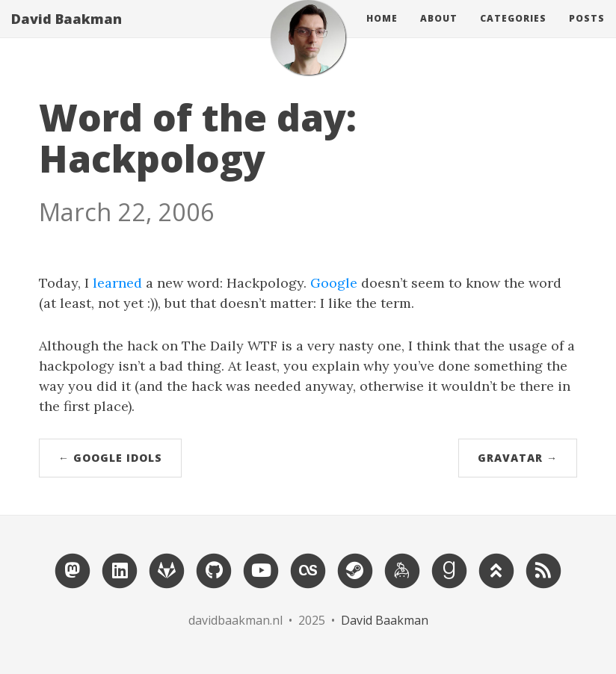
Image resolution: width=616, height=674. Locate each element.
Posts (587, 33)
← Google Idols (110, 458)
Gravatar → (518, 458)
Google (334, 283)
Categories (513, 33)
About (439, 33)
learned (117, 283)
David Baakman (67, 34)
